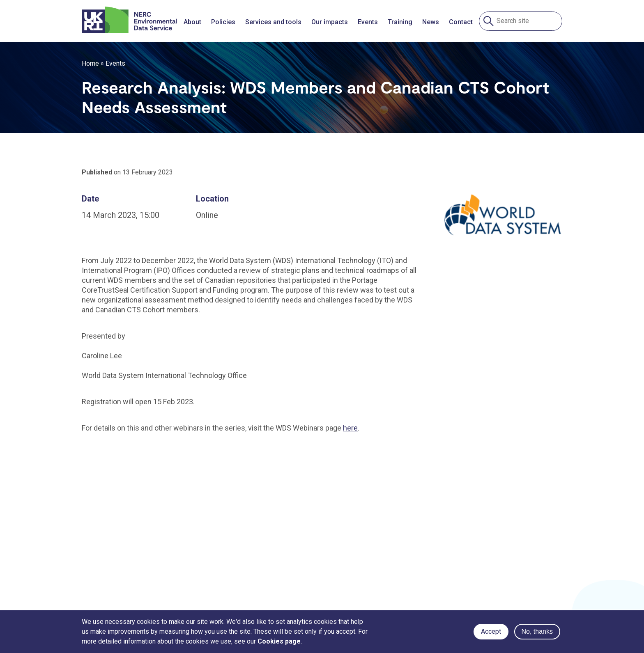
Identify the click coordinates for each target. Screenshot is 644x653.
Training (400, 22)
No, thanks (537, 631)
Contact (461, 22)
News (431, 22)
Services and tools (273, 22)
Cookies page (279, 641)
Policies (223, 22)
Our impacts (330, 22)
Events (368, 22)
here (350, 428)
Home (90, 63)
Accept (491, 631)
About (192, 22)
